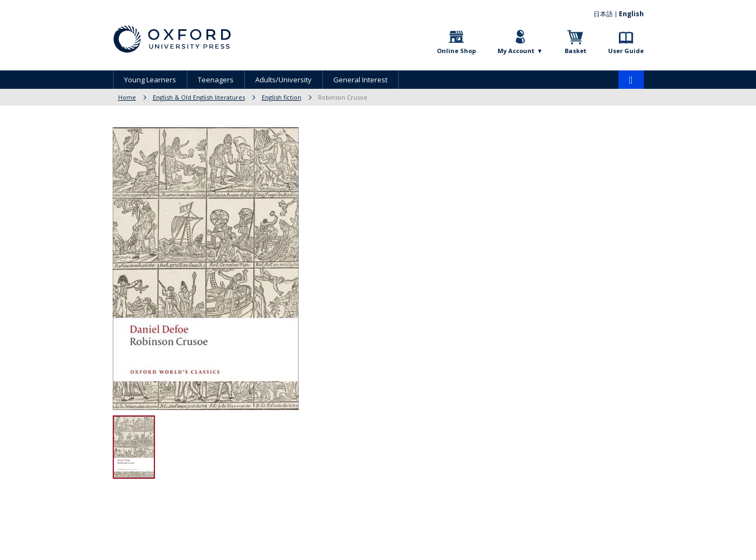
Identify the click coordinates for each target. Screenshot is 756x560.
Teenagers (216, 80)
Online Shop (456, 51)
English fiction (282, 97)
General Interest (360, 80)
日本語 (603, 14)
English (631, 14)
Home (127, 97)
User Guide (626, 51)
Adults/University (283, 80)
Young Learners (150, 80)
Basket (576, 51)
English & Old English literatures (199, 97)
